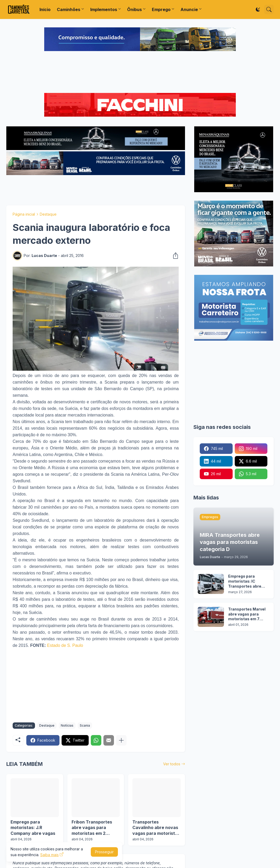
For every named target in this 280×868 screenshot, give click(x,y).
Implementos (104, 9)
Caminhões (69, 9)
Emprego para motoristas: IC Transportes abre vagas (245, 581)
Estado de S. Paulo (65, 645)
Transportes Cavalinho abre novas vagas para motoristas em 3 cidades (156, 828)
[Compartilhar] (174, 256)
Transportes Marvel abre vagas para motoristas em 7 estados (247, 614)
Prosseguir (104, 852)
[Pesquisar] (269, 9)
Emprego (161, 9)
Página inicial (24, 214)
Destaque (48, 214)
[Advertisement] (140, 73)
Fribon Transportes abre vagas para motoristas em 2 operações (92, 828)
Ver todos (172, 764)
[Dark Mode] (258, 9)
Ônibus (134, 9)
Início (45, 9)
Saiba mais (49, 855)
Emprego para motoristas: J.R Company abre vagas (33, 828)
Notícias (67, 725)
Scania (85, 725)
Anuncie (189, 9)
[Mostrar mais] (121, 740)
